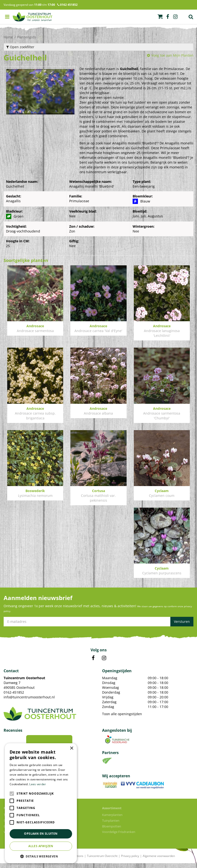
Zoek (191, 17)
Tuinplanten (111, 825)
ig (175, 17)
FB (93, 663)
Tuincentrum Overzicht (102, 861)
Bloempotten (112, 831)
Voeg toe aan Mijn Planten (172, 55)
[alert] (41, 803)
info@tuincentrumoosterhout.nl (29, 702)
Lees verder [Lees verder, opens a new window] (38, 784)
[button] (41, 856)
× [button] (71, 748)
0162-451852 (14, 697)
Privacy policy (130, 861)
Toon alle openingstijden (122, 719)
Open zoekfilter (20, 47)
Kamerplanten (112, 820)
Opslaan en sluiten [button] (41, 834)
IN (104, 663)
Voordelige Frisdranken (119, 837)
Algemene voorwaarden (159, 861)
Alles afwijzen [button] (41, 846)
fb (168, 17)
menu (7, 17)
